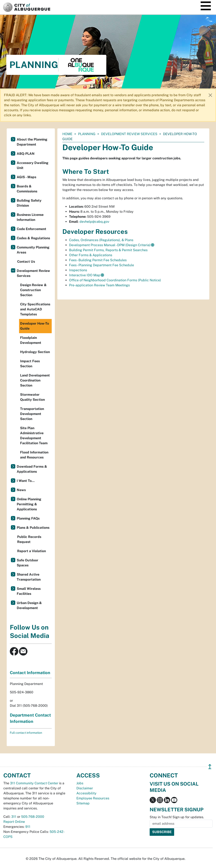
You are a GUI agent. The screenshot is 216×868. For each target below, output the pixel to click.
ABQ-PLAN (26, 154)
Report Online (14, 822)
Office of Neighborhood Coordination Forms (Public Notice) (115, 280)
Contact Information (30, 673)
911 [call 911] (28, 827)
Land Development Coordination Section (35, 380)
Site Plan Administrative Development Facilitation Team (34, 436)
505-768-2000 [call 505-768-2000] (33, 817)
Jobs (80, 783)
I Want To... (26, 481)
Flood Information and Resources (34, 455)
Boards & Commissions (27, 189)
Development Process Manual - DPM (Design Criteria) (110, 245)
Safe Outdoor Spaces (28, 563)
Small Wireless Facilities (29, 591)
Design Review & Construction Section (33, 290)
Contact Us (26, 262)
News (21, 490)
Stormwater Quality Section (32, 397)
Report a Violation (31, 551)
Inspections (78, 270)
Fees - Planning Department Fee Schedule (102, 265)
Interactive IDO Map (85, 275)
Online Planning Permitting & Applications (29, 504)
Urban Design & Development (29, 605)
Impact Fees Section (30, 364)
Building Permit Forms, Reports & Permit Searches (108, 250)
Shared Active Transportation (29, 577)
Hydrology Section (35, 352)
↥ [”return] (210, 767)
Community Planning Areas (33, 250)
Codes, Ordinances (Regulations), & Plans (101, 240)
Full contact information (26, 733)
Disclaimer (85, 788)
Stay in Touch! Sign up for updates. (177, 817)
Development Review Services (129, 134)
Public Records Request (29, 539)
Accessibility (86, 793)
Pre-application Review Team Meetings (99, 285)
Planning (87, 134)
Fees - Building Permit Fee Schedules (98, 260)
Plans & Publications (33, 528)
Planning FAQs (28, 518)
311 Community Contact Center (34, 783)
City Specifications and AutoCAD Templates (35, 309)
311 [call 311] (14, 817)
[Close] (210, 95)
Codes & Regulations (33, 238)
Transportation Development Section (32, 414)
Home (67, 134)
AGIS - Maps (26, 177)
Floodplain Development (31, 340)
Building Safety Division (29, 203)
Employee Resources (93, 798)
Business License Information (30, 217)
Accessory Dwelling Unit (33, 165)
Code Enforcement (31, 229)
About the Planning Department (32, 142)
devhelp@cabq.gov (94, 222)
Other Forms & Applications (91, 255)
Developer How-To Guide (35, 326)
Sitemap (83, 803)
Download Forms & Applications (32, 469)
